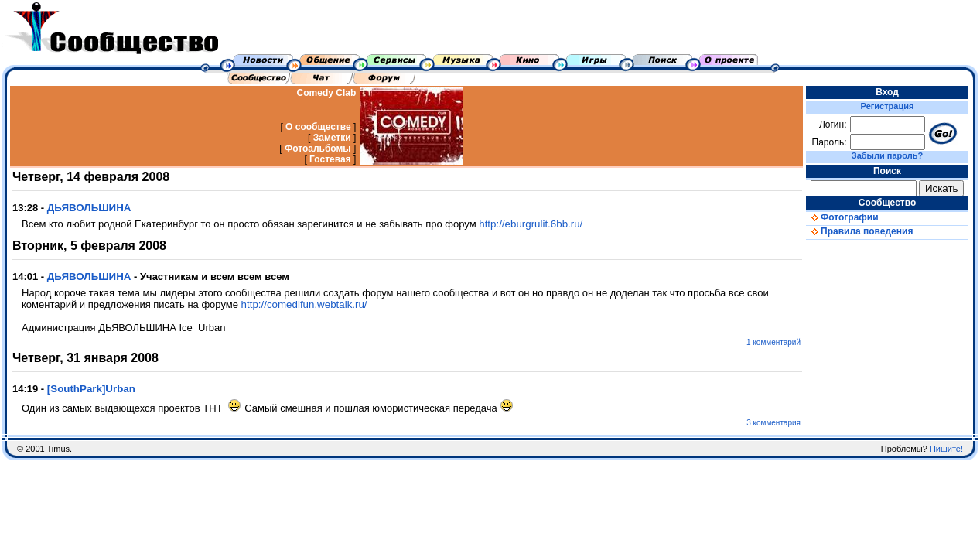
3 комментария (773, 423)
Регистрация (888, 106)
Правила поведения (859, 231)
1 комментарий (773, 342)
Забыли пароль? (887, 155)
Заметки (332, 138)
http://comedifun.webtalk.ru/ (304, 304)
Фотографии (842, 217)
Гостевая (330, 159)
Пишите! (946, 449)
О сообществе (318, 127)
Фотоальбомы (318, 149)
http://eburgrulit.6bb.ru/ (531, 224)
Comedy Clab (327, 93)
